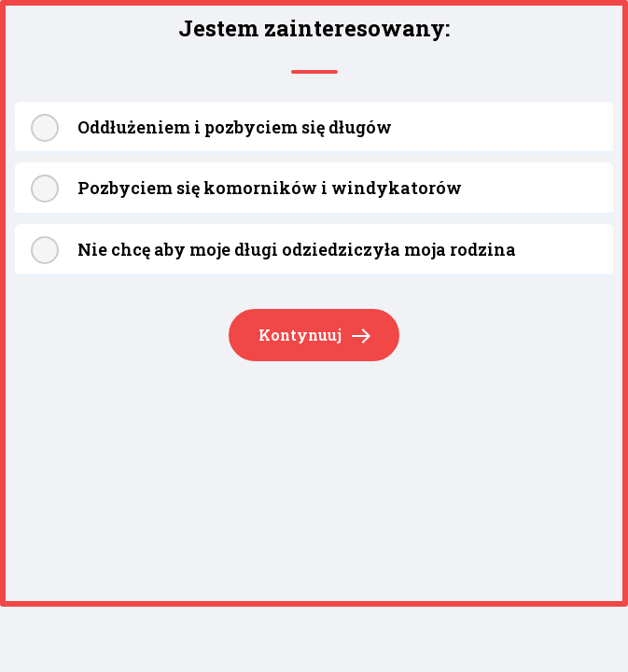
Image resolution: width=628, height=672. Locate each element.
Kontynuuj (314, 336)
